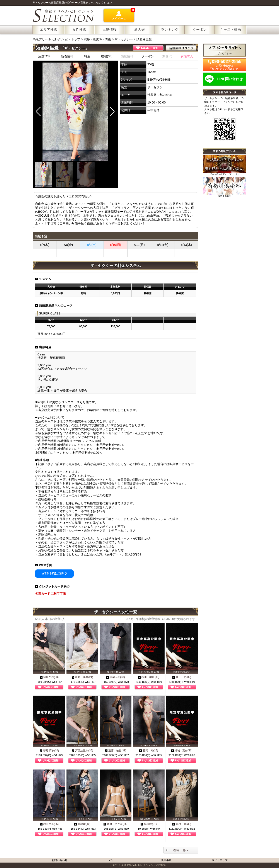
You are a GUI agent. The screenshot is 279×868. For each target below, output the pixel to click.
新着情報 (67, 56)
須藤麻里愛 (144, 39)
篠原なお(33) (49, 677)
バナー (113, 860)
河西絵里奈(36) (82, 751)
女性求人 (187, 56)
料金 (87, 56)
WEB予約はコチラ (54, 573)
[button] (112, 112)
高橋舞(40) (82, 824)
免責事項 (166, 860)
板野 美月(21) (82, 677)
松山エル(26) (49, 824)
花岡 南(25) (149, 751)
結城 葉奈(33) (182, 751)
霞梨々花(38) (115, 677)
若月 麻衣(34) (49, 751)
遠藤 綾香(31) (115, 751)
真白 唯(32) (182, 824)
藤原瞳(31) (149, 824)
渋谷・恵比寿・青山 (97, 39)
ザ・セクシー (124, 39)
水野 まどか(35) (115, 824)
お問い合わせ (60, 860)
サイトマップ (220, 860)
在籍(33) (107, 56)
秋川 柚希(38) (149, 677)
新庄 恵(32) (182, 677)
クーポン (148, 56)
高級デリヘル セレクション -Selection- (144, 865)
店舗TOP (44, 56)
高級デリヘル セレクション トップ (57, 39)
